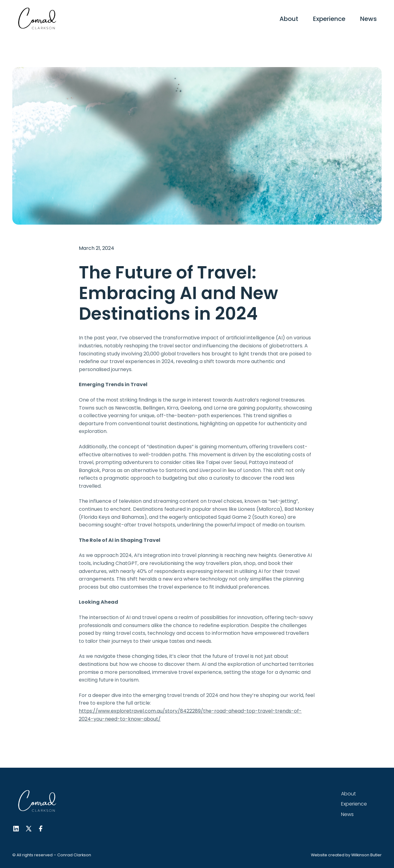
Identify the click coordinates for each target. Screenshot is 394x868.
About (289, 19)
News (368, 19)
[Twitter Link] (28, 829)
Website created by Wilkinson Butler (346, 855)
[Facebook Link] (41, 829)
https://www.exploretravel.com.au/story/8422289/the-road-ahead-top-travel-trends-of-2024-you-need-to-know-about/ (190, 715)
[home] (37, 19)
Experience (329, 19)
